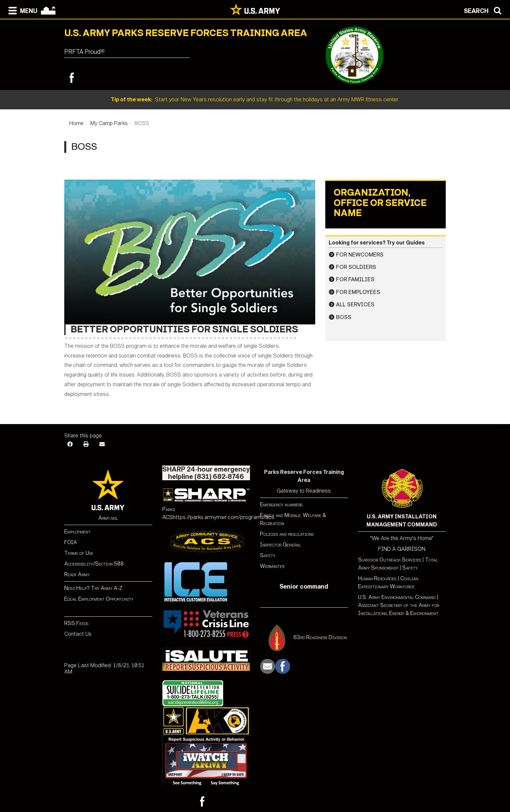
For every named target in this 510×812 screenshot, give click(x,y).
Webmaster (272, 566)
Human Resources (377, 578)
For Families (355, 279)
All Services (355, 304)
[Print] (86, 444)
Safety (268, 555)
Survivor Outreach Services (390, 560)
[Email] (102, 444)
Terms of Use (79, 553)
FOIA (71, 542)
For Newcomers (360, 255)
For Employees (358, 292)
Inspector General (280, 545)
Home (76, 123)
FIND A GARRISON (402, 549)
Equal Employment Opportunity (99, 599)
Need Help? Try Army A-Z (93, 588)
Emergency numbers (281, 504)
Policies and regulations (287, 534)
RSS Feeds (76, 623)
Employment (77, 532)
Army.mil (108, 518)
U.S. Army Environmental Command (397, 597)
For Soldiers (356, 267)
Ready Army (77, 574)
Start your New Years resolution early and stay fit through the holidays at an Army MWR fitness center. (255, 99)
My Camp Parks (109, 123)
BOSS (344, 317)
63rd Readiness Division (320, 637)
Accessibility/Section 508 (94, 564)
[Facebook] (70, 444)
